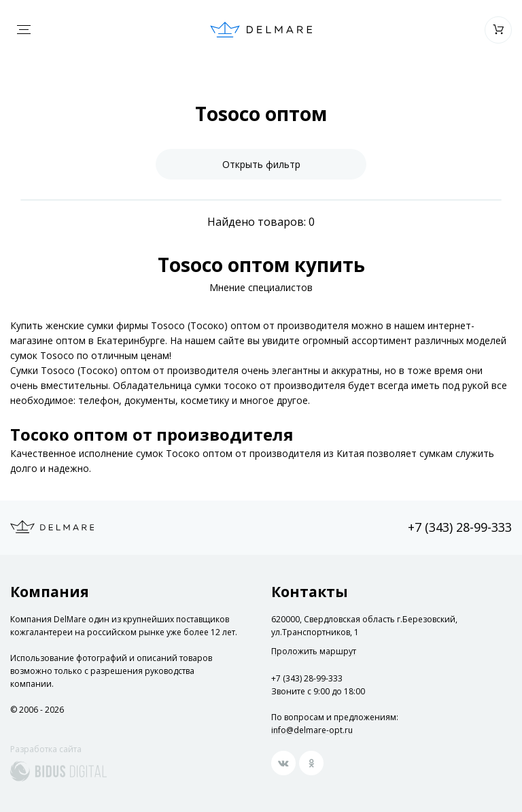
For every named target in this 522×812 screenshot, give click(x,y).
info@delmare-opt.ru (312, 730)
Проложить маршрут (314, 652)
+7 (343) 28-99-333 (460, 527)
